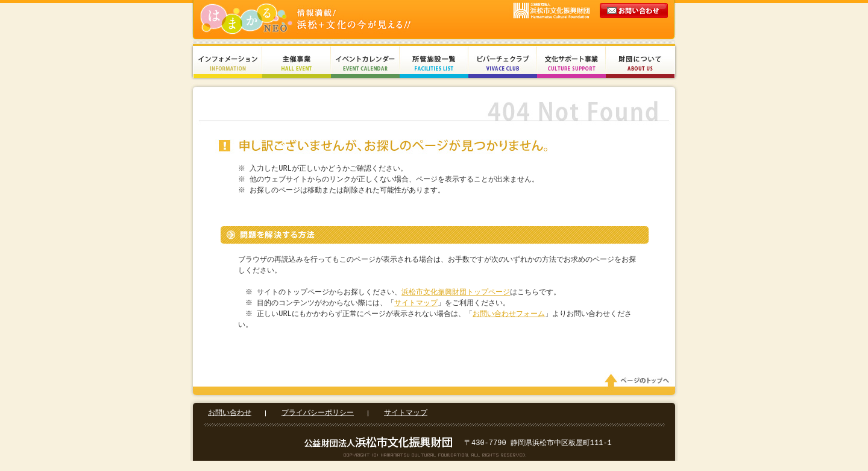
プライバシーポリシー (318, 415)
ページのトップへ (639, 383)
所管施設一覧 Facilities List (434, 62)
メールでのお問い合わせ (635, 22)
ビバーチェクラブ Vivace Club (503, 62)
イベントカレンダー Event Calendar (365, 62)
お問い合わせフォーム (510, 314)
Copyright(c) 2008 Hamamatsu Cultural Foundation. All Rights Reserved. (434, 457)
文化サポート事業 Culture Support (571, 62)
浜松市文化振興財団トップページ (458, 292)
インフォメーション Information (228, 62)
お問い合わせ (230, 415)
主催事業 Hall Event (297, 62)
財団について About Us (640, 62)
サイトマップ (418, 303)
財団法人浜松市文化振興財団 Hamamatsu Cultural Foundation (332, 20)
